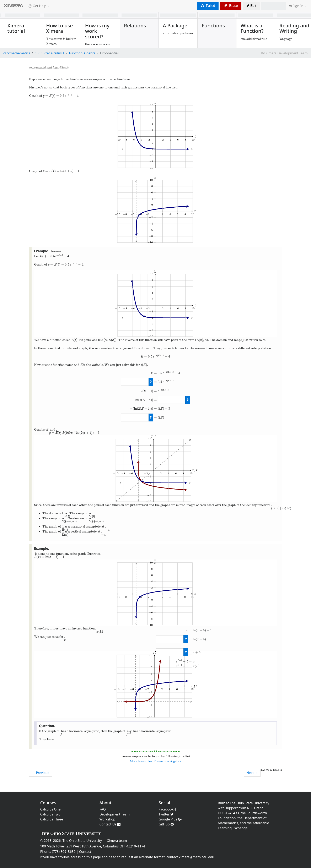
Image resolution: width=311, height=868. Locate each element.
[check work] (151, 382)
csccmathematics (17, 53)
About (106, 803)
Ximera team (117, 841)
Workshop (107, 819)
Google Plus (171, 819)
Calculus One (50, 809)
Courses (48, 803)
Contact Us (110, 824)
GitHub (166, 824)
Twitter (166, 814)
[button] (251, 6)
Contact (85, 852)
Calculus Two (50, 814)
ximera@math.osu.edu (197, 857)
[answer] (135, 382)
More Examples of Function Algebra (155, 761)
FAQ (103, 809)
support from (236, 808)
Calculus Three (52, 819)
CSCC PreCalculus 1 (49, 53)
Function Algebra (82, 53)
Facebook (168, 809)
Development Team (115, 814)
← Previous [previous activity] (41, 773)
